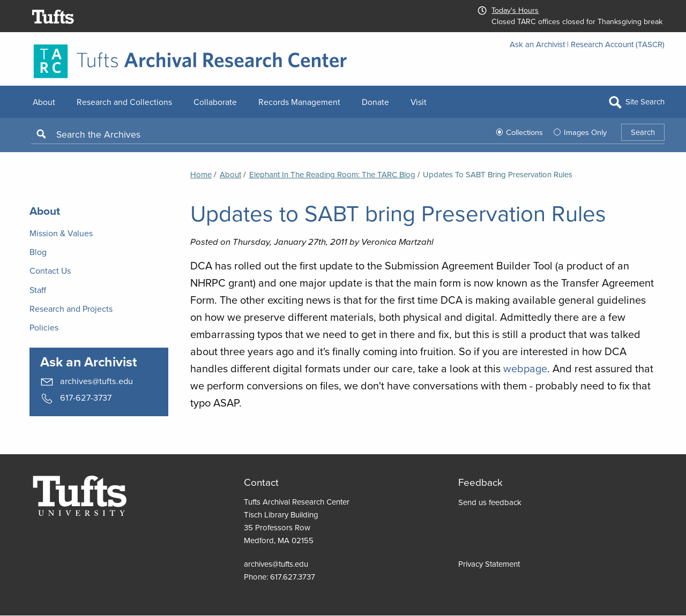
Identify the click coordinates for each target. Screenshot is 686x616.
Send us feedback (490, 502)
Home (201, 175)
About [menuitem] (44, 102)
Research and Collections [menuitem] (124, 102)
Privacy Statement (489, 564)
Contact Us (50, 271)
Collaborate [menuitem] (215, 102)
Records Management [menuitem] (299, 102)
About (230, 175)
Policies (44, 328)
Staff (38, 290)
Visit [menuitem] (419, 102)
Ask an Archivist (537, 44)
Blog (38, 252)
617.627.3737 (293, 577)
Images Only (585, 132)
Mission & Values (61, 233)
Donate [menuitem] (375, 102)
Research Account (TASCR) (618, 44)
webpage (525, 369)
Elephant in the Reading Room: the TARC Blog (332, 175)
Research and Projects (71, 309)
